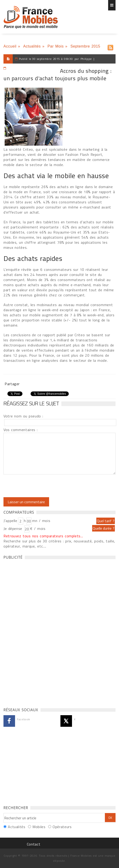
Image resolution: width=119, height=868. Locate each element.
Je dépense (14, 528)
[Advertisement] (38, 632)
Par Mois (56, 46)
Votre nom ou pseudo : (23, 416)
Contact (34, 844)
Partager (12, 384)
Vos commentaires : (21, 430)
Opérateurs (62, 827)
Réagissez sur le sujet (31, 403)
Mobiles (39, 827)
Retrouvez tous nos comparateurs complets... (43, 536)
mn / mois (41, 521)
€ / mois (38, 528)
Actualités (32, 46)
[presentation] (42, 486)
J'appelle (10, 521)
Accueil (10, 46)
